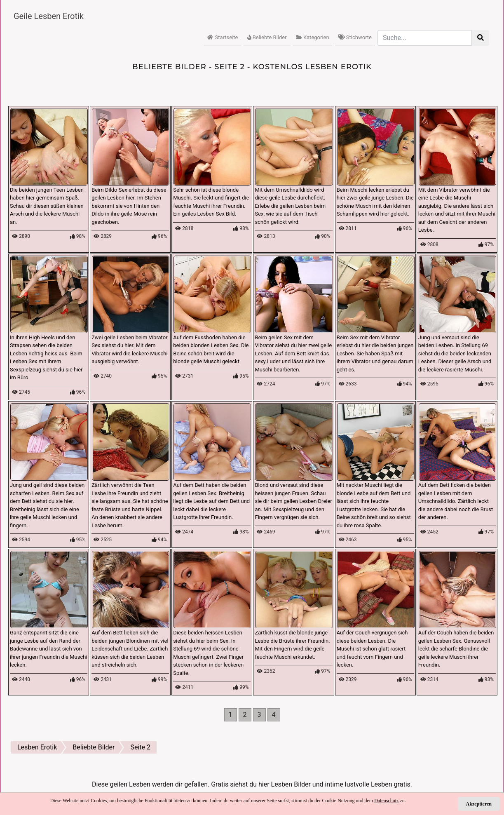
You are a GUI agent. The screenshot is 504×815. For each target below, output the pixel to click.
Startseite (223, 37)
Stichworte (355, 37)
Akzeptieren (479, 804)
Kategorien (313, 37)
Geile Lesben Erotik (49, 16)
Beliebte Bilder (267, 37)
